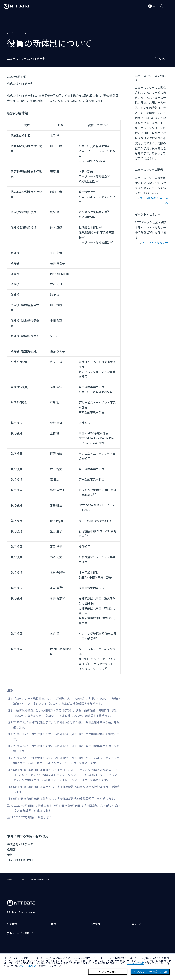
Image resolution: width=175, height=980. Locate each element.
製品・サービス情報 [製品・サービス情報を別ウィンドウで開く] (18, 933)
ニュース (23, 33)
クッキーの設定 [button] (136, 963)
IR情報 (52, 924)
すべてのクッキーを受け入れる (150, 972)
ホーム (10, 33)
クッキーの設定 (108, 972)
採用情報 (95, 924)
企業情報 (12, 924)
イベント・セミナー (155, 243)
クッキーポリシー (28, 966)
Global (23, 912)
